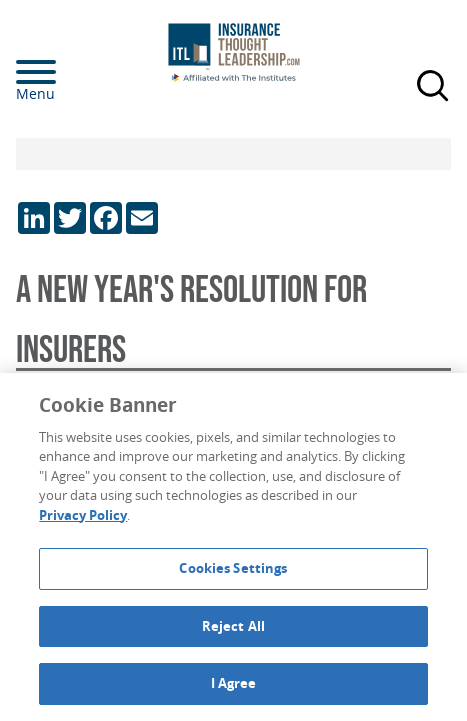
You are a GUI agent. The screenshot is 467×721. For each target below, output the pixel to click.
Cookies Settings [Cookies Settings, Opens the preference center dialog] (233, 568)
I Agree (234, 683)
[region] (233, 547)
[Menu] (66, 72)
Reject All (233, 626)
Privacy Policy (83, 515)
